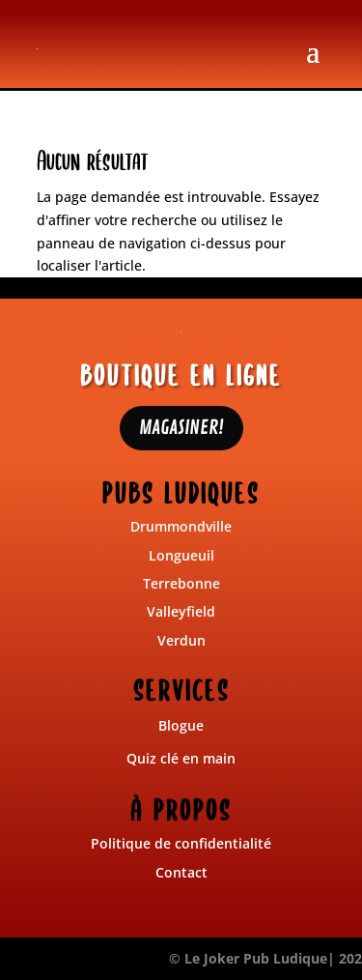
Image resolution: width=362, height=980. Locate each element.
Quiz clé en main (181, 758)
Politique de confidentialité (181, 843)
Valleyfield (181, 611)
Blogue (181, 725)
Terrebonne (181, 583)
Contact (181, 872)
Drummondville (181, 526)
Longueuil (181, 555)
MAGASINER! (181, 428)
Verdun (181, 640)
